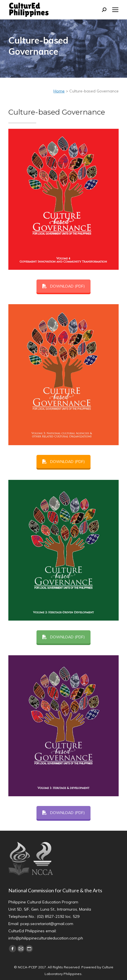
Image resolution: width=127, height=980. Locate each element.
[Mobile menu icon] (115, 10)
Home (59, 91)
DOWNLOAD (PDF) (63, 286)
